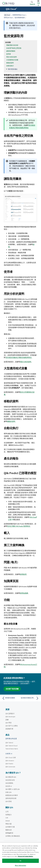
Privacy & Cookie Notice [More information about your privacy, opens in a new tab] (25, 856)
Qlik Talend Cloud (11, 746)
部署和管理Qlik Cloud (19, 15)
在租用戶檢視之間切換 (14, 48)
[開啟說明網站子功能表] (3, 9)
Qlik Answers (10, 761)
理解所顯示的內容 (12, 45)
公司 (7, 812)
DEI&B (8, 821)
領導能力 (9, 815)
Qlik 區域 (8, 801)
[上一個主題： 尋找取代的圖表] (11, 698)
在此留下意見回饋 (12, 689)
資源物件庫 (9, 729)
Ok (20, 861)
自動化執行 (10, 66)
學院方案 (9, 824)
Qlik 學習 (8, 723)
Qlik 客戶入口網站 (12, 726)
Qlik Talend (9, 743)
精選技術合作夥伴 (12, 795)
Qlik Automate (10, 767)
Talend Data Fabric (12, 749)
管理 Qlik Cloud (8, 18)
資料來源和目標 (11, 798)
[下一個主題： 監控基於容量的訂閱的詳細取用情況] (30, 698)
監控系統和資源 (20, 18)
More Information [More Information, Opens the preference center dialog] (20, 865)
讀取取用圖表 (11, 51)
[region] (20, 855)
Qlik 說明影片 (10, 714)
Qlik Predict (9, 764)
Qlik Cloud (11, 9)
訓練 (7, 720)
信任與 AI (9, 786)
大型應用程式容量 (12, 60)
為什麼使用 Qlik (11, 777)
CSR (7, 818)
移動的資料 (10, 63)
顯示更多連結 (13, 69)
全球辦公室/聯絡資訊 (13, 836)
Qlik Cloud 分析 (11, 758)
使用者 (8, 54)
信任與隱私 (9, 783)
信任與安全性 (10, 780)
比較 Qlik (8, 792)
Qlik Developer (10, 717)
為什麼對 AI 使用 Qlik (13, 789)
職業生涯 (9, 830)
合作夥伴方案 (10, 827)
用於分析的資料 (11, 57)
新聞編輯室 (9, 833)
